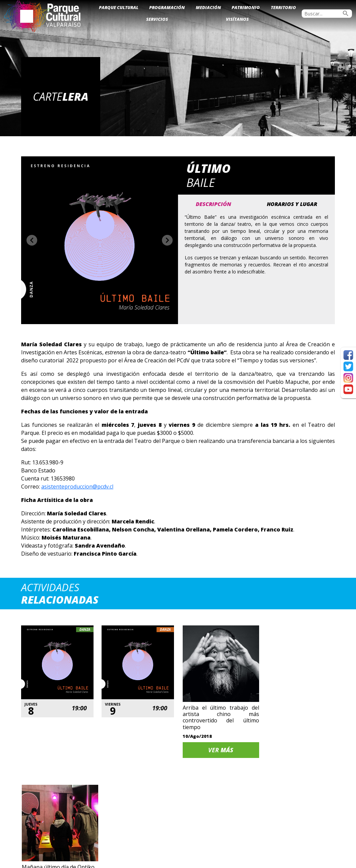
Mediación (208, 7)
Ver (219, 746)
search (346, 13)
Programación (167, 7)
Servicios (157, 19)
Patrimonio (246, 7)
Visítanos (237, 19)
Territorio (283, 7)
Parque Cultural (119, 7)
